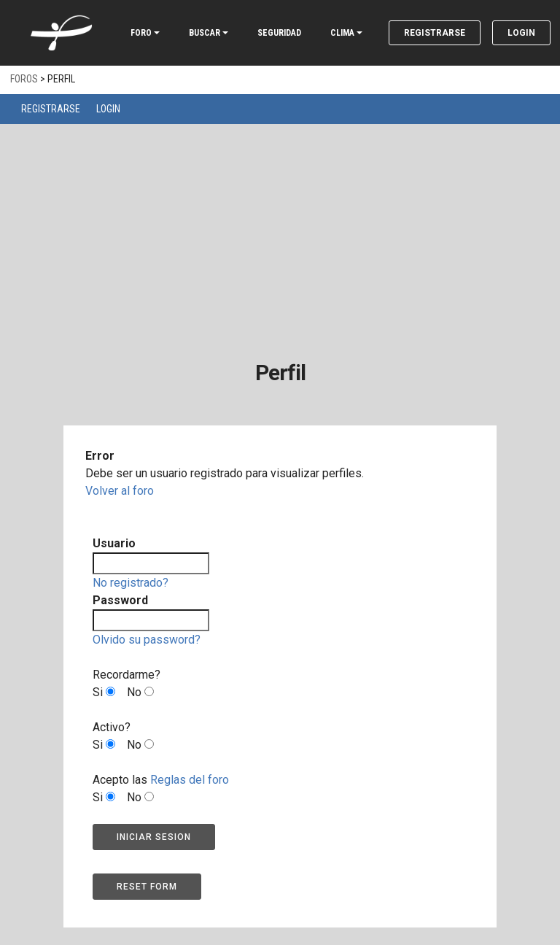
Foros (24, 79)
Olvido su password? (147, 640)
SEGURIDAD (279, 33)
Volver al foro (120, 491)
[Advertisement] (280, 234)
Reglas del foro (190, 780)
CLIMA (342, 33)
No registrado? (131, 583)
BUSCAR (205, 33)
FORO (141, 33)
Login (521, 33)
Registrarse (435, 33)
